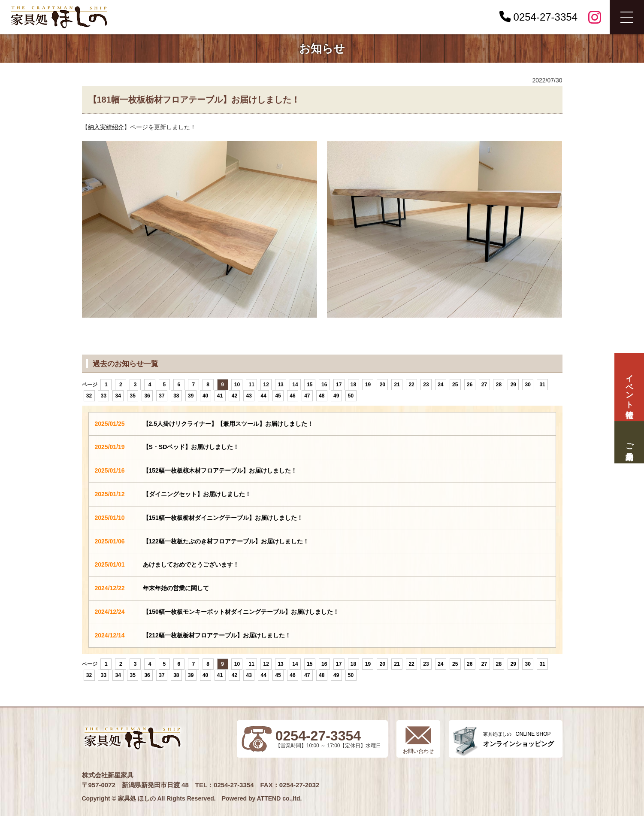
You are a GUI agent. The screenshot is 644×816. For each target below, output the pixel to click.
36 (147, 396)
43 (249, 396)
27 (484, 385)
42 (234, 396)
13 (280, 385)
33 (104, 396)
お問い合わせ (418, 751)
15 (310, 385)
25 (455, 385)
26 (470, 385)
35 (132, 396)
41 (220, 396)
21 (397, 385)
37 (162, 396)
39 (191, 396)
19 (368, 385)
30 (528, 385)
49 (336, 396)
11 (252, 385)
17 (339, 385)
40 (205, 396)
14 (295, 385)
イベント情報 (629, 387)
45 (278, 396)
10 (237, 385)
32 (89, 396)
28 (499, 385)
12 (266, 385)
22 (411, 385)
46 (292, 396)
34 (118, 396)
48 (322, 396)
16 (324, 385)
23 (426, 385)
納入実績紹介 (106, 127)
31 (542, 385)
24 (440, 385)
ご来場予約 (629, 442)
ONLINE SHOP (519, 739)
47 (307, 396)
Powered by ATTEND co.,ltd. (262, 798)
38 (176, 396)
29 (513, 385)
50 (351, 396)
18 (353, 385)
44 (264, 396)
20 (382, 385)
